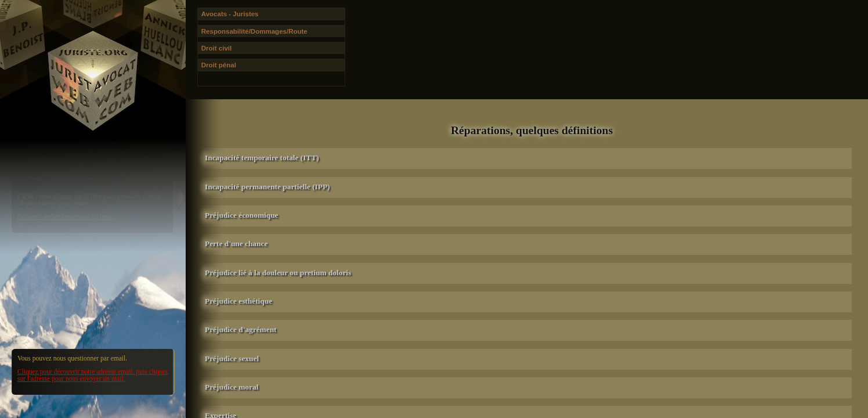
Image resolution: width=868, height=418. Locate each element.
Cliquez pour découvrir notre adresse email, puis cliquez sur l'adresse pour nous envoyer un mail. (93, 375)
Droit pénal (219, 65)
